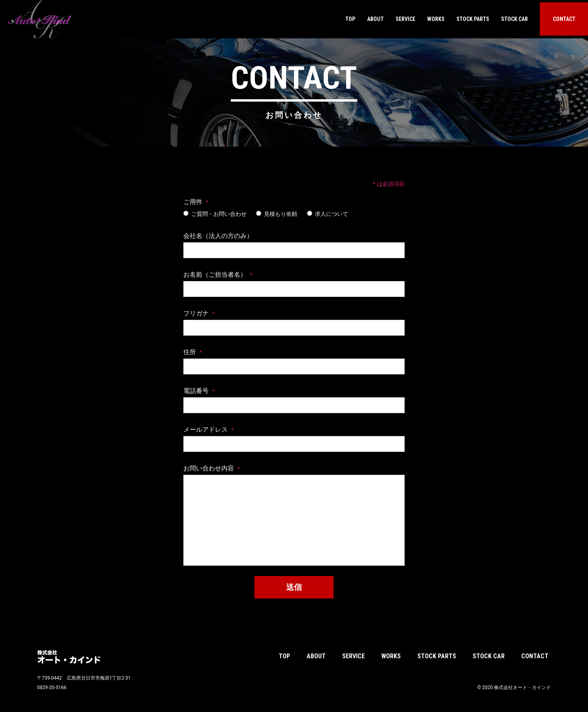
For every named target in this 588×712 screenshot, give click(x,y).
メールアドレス (205, 430)
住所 (190, 352)
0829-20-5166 (52, 687)
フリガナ (196, 313)
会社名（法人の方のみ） (218, 236)
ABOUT (375, 19)
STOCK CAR (514, 19)
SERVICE (405, 19)
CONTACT (564, 19)
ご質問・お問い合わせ (215, 214)
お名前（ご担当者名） (215, 275)
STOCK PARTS (473, 19)
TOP (350, 19)
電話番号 (196, 391)
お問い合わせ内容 (209, 468)
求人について (328, 214)
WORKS (436, 19)
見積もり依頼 (277, 214)
